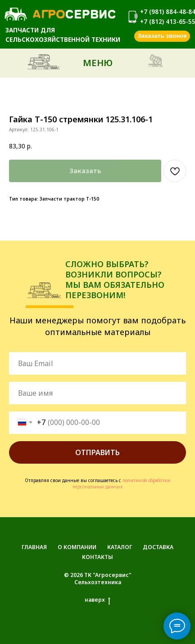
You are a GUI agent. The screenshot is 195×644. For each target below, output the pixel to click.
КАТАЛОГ (120, 547)
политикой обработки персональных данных (121, 484)
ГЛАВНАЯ (34, 547)
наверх (97, 600)
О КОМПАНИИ (77, 547)
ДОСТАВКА (158, 547)
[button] (162, 36)
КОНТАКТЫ (97, 557)
